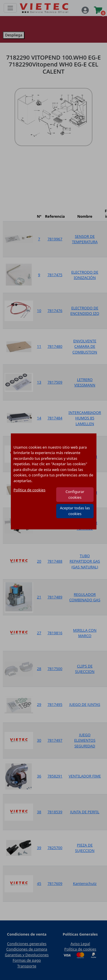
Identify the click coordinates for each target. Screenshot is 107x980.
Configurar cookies (75, 494)
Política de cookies (29, 490)
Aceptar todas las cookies (75, 511)
